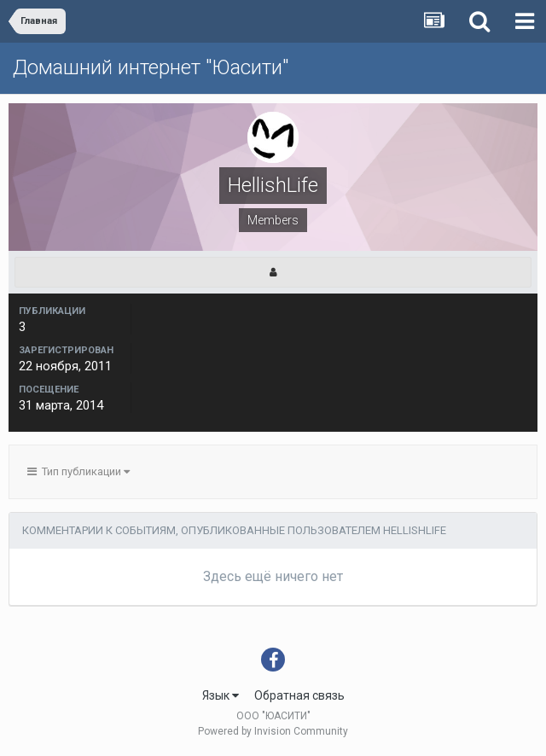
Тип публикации (78, 471)
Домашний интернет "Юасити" (151, 67)
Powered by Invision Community (273, 731)
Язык (221, 695)
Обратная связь (299, 695)
